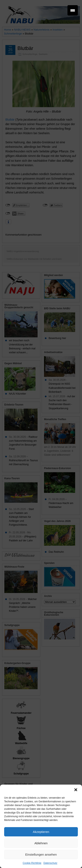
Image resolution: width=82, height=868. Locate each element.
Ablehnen (41, 843)
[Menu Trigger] (73, 10)
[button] (76, 790)
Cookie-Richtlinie (32, 863)
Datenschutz (50, 863)
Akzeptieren (41, 832)
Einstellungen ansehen (41, 854)
